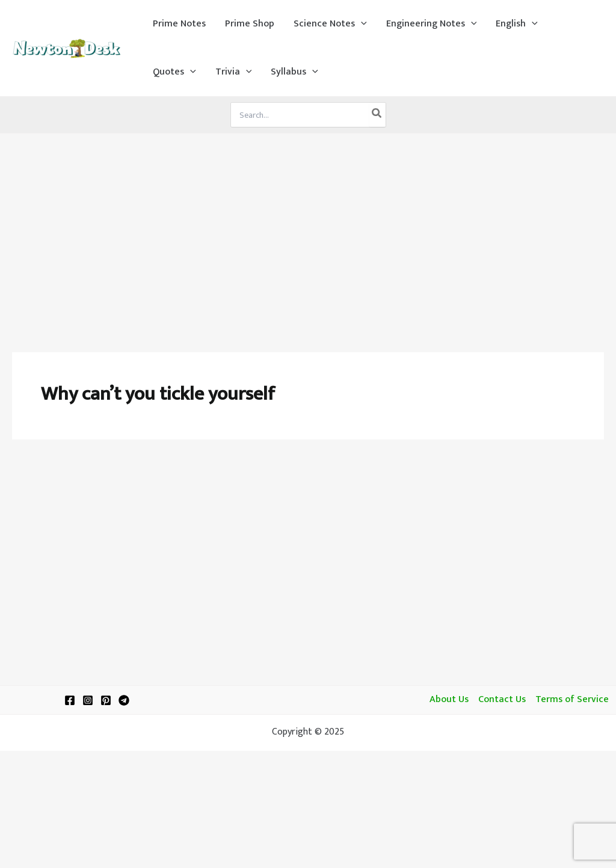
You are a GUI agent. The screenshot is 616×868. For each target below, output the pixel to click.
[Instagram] (88, 700)
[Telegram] (124, 700)
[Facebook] (70, 700)
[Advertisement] (308, 224)
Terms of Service (572, 700)
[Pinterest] (106, 700)
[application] (361, 24)
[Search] (377, 115)
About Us (449, 700)
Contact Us (502, 700)
